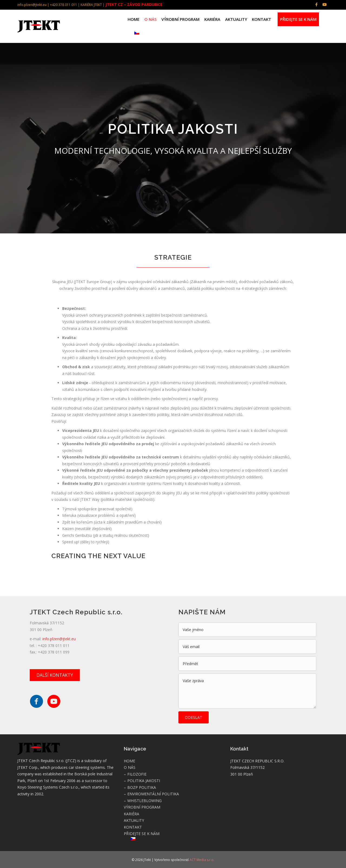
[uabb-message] (247, 691)
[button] (55, 675)
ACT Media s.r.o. (202, 860)
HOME (134, 19)
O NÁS (150, 19)
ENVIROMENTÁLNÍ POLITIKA (153, 794)
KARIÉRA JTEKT (91, 5)
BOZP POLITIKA (142, 787)
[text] (247, 630)
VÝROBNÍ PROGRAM (180, 19)
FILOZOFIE (137, 774)
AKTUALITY (236, 19)
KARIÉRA (212, 19)
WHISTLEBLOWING (144, 801)
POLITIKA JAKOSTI (144, 781)
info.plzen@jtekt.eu (59, 639)
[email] (247, 647)
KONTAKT (262, 19)
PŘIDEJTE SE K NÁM (298, 19)
